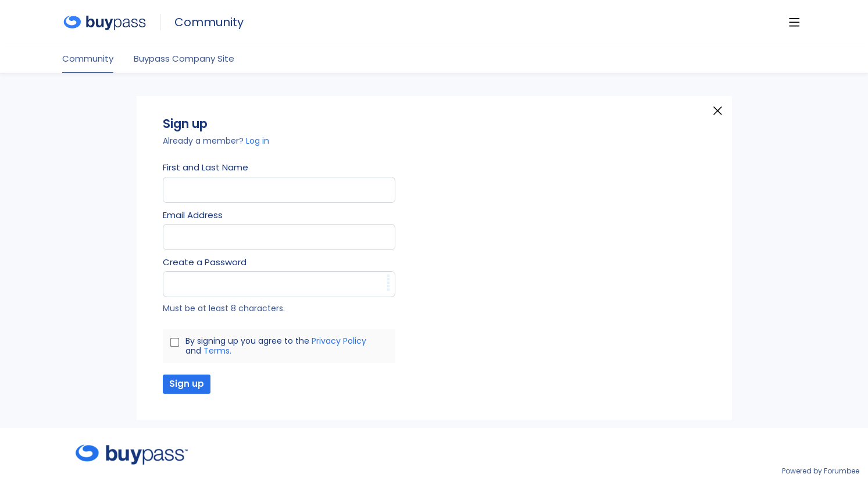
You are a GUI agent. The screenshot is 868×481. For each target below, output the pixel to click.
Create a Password (205, 262)
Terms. (217, 351)
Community (209, 22)
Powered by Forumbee (821, 471)
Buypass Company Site (184, 59)
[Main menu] (794, 22)
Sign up (187, 384)
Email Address (193, 215)
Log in (258, 141)
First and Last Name (206, 168)
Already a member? (216, 141)
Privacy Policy (339, 341)
